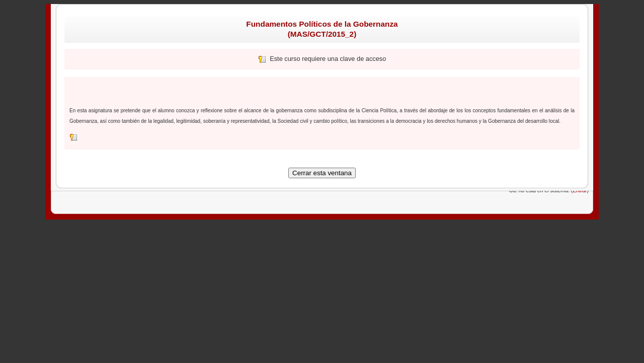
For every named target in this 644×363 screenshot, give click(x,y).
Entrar (580, 191)
